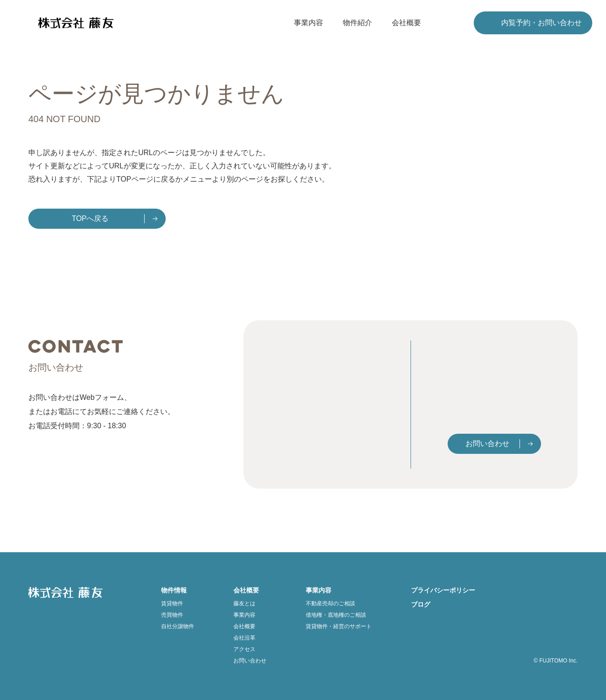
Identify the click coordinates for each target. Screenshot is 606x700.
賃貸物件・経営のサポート (339, 626)
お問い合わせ (487, 444)
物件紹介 (357, 23)
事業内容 (308, 23)
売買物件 (172, 615)
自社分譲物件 (178, 626)
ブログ (421, 604)
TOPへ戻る (90, 218)
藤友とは (244, 603)
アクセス (244, 649)
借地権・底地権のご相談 (336, 615)
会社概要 (406, 23)
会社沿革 (244, 638)
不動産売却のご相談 (330, 603)
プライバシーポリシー (443, 590)
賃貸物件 (172, 603)
